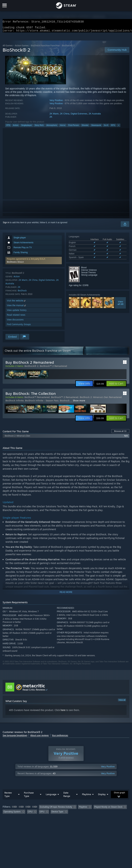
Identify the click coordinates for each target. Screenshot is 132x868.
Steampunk (96, 127)
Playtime (87, 796)
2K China (65, 116)
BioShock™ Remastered (37, 399)
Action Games (22, 48)
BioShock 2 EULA (15, 264)
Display (102, 796)
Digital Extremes (79, 116)
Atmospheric (52, 127)
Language (51, 796)
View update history (17, 312)
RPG (113, 127)
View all (122, 702)
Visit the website (16, 303)
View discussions (15, 322)
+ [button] (118, 127)
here (63, 712)
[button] (34, 263)
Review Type (8, 796)
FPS (8, 127)
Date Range (67, 796)
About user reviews (40, 737)
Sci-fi (106, 127)
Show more (79, 403)
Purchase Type (29, 796)
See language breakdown (15, 737)
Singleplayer (26, 127)
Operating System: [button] (12, 814)
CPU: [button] (30, 814)
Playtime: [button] (83, 809)
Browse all (120, 433)
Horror (63, 127)
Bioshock (65, 403)
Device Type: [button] (57, 814)
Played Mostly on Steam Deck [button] (108, 809)
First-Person (74, 127)
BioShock (22, 293)
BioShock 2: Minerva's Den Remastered (101, 399)
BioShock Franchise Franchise (45, 48)
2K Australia (95, 116)
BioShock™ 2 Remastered (53, 368)
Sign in (6, 225)
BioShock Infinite (15, 403)
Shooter (85, 127)
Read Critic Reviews (34, 692)
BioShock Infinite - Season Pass (42, 403)
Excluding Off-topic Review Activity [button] (56, 809)
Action (16, 127)
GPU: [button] (42, 814)
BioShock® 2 (31, 368)
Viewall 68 (120, 305)
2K (51, 119)
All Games (8, 48)
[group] (66, 811)
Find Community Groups (19, 326)
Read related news (16, 317)
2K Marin (54, 116)
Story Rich (39, 127)
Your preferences (60, 737)
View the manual (17, 307)
